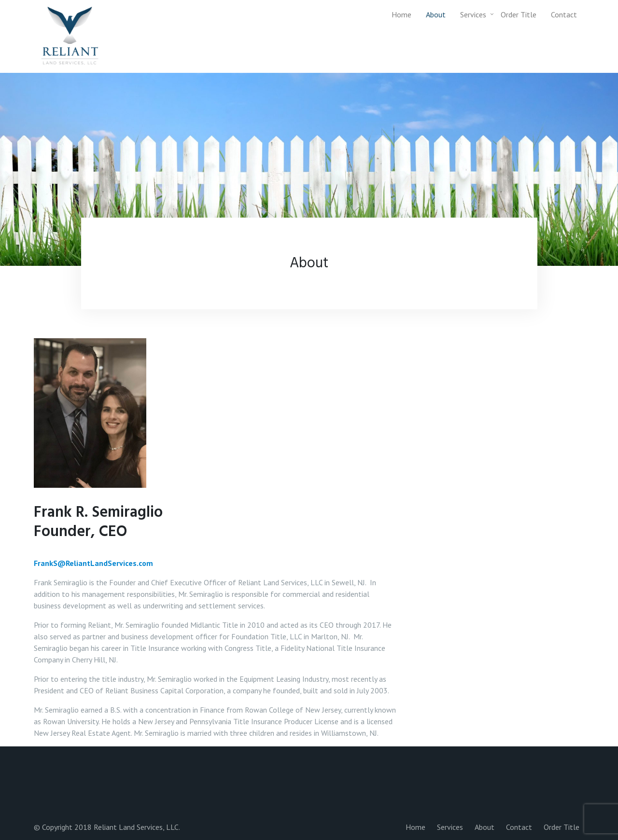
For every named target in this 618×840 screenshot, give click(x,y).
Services (473, 14)
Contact (564, 14)
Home (401, 14)
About (436, 14)
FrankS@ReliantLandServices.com (93, 563)
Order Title (519, 14)
